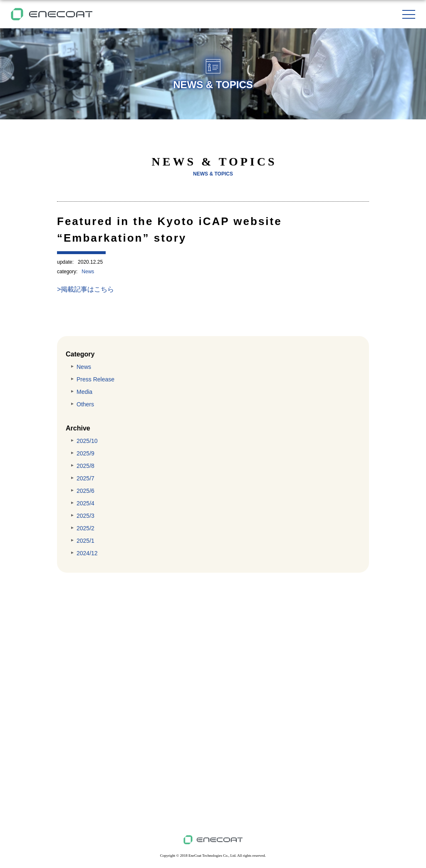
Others (85, 404)
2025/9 (85, 453)
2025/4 (85, 503)
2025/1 (85, 541)
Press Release (95, 379)
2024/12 (87, 553)
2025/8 (85, 466)
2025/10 (87, 441)
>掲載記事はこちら (85, 289)
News (88, 272)
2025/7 (85, 478)
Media (84, 392)
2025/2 (85, 528)
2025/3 (85, 516)
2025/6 (85, 491)
